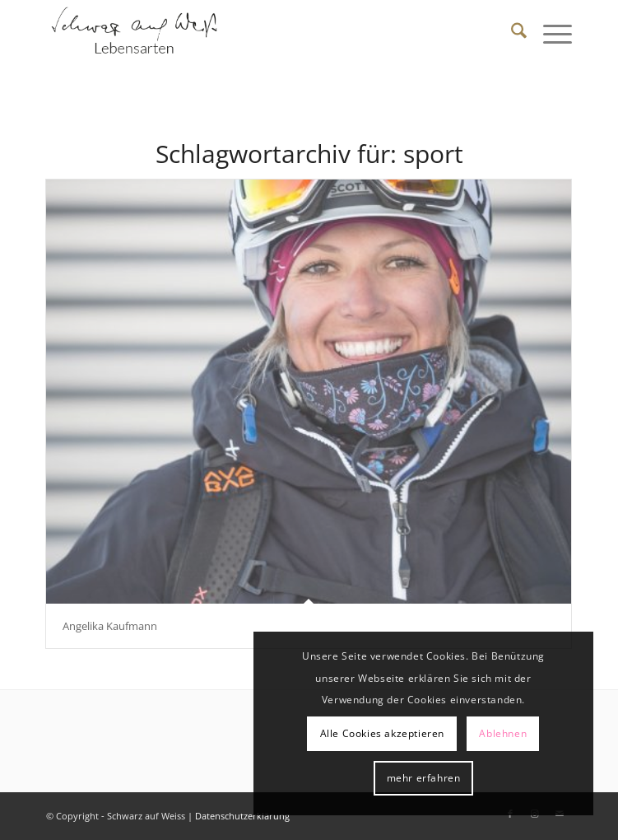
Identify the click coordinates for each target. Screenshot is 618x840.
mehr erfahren (424, 778)
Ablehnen (503, 733)
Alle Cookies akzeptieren (382, 733)
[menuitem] (511, 33)
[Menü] (549, 33)
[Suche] (511, 33)
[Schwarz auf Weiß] (256, 33)
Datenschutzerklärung (242, 816)
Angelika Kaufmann (110, 626)
